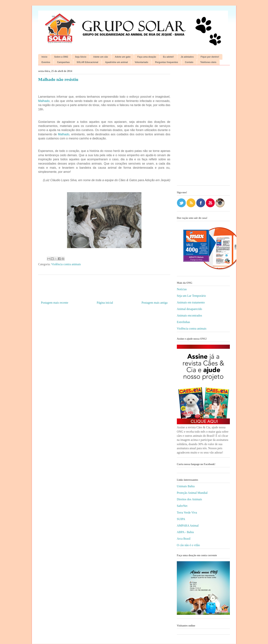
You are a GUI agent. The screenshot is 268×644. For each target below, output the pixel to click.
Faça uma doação (147, 57)
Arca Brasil (184, 539)
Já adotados (187, 57)
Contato (189, 62)
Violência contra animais (66, 264)
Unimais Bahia (186, 486)
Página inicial (105, 303)
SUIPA (181, 519)
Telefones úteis (208, 62)
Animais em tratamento (191, 302)
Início (44, 57)
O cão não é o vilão (188, 545)
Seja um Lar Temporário (191, 296)
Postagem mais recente (55, 303)
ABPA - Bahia (185, 532)
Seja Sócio (81, 57)
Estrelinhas (183, 322)
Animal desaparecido (189, 309)
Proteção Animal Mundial (192, 493)
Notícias (182, 289)
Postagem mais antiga (154, 303)
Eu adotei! (168, 57)
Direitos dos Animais (189, 499)
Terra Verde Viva (187, 512)
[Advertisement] (203, 127)
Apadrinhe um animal (117, 62)
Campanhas (63, 62)
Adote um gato (123, 57)
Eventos (46, 62)
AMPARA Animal (188, 526)
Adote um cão (101, 57)
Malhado (44, 101)
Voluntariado (141, 62)
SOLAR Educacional (87, 62)
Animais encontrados (189, 315)
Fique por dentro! (210, 57)
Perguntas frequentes (166, 62)
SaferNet (182, 506)
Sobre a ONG (61, 57)
